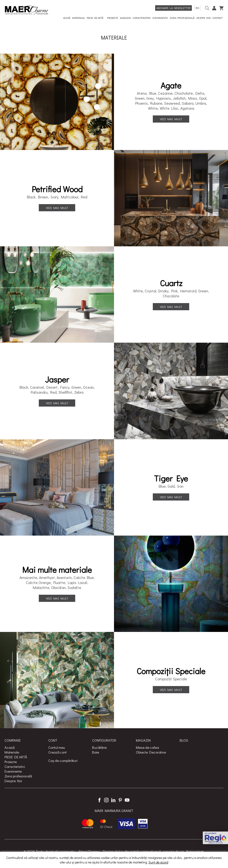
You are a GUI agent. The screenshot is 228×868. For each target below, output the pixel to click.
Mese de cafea (147, 747)
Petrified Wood (57, 189)
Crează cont (57, 752)
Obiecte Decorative (151, 752)
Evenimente (13, 771)
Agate (171, 85)
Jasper (57, 379)
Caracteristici (15, 766)
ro (198, 8)
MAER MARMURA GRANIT (114, 811)
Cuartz (171, 283)
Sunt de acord (158, 862)
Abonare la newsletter (173, 8)
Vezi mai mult (171, 119)
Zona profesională (18, 776)
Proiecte (11, 762)
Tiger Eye (171, 478)
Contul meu (57, 747)
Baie (96, 752)
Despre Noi (13, 781)
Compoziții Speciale (171, 671)
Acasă (10, 747)
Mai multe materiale (57, 570)
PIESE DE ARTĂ (16, 757)
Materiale (12, 752)
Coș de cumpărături (63, 760)
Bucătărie (99, 747)
